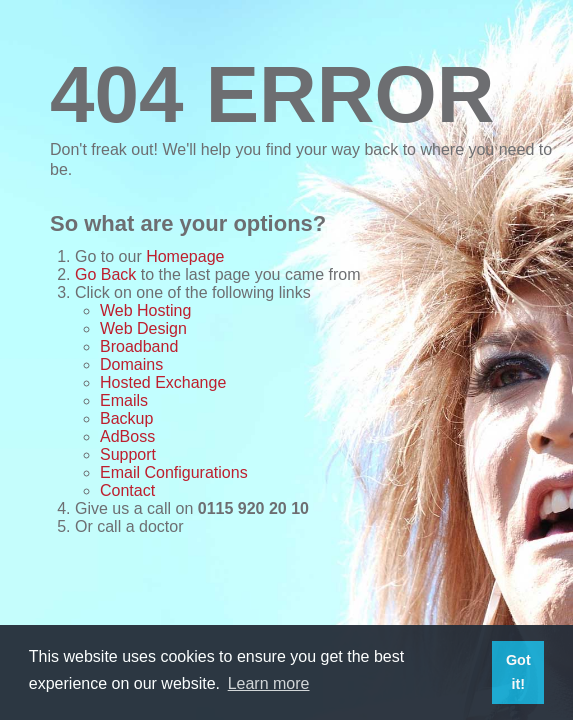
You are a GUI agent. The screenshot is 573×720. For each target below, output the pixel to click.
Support (128, 454)
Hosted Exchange (163, 382)
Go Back (105, 274)
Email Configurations (174, 472)
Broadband (139, 346)
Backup (126, 418)
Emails (124, 400)
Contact (127, 490)
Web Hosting (145, 310)
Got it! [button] (518, 672)
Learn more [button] (269, 683)
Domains (131, 364)
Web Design (143, 328)
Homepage (185, 256)
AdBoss (127, 436)
